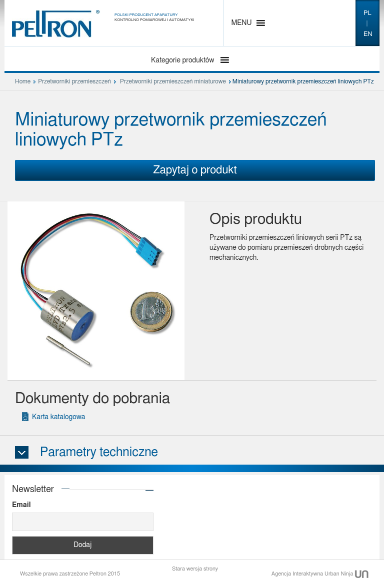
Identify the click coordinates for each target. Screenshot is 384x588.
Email (21, 505)
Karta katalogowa (58, 417)
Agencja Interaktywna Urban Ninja (320, 574)
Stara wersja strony (195, 569)
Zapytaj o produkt (195, 170)
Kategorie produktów (183, 60)
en (368, 34)
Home (23, 81)
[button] (242, 23)
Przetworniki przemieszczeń (74, 81)
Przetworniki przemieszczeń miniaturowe (173, 81)
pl (367, 13)
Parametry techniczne (99, 452)
